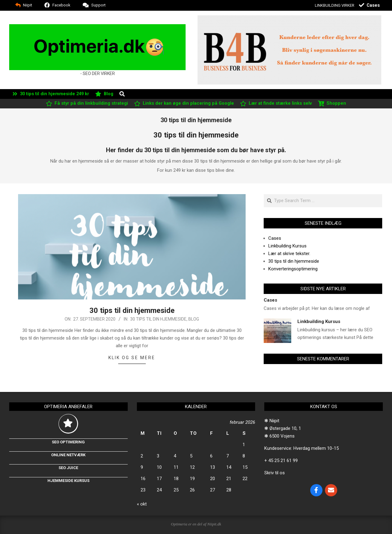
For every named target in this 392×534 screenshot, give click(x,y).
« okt (142, 504)
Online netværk (68, 455)
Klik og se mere (132, 358)
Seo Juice (68, 468)
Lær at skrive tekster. (289, 254)
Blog (194, 319)
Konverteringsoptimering (293, 269)
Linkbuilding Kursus (287, 246)
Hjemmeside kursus (68, 481)
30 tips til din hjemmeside (132, 310)
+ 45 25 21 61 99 (281, 461)
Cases (275, 238)
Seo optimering (68, 442)
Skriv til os (275, 473)
